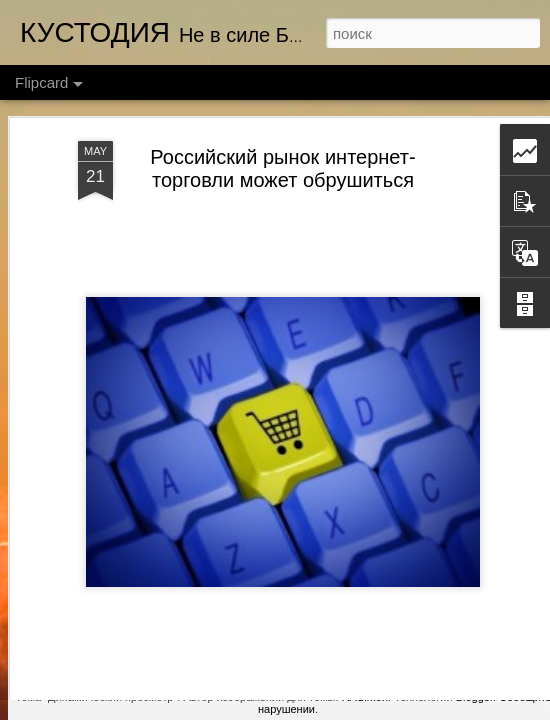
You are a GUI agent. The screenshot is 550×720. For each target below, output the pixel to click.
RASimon (365, 697)
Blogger (474, 697)
